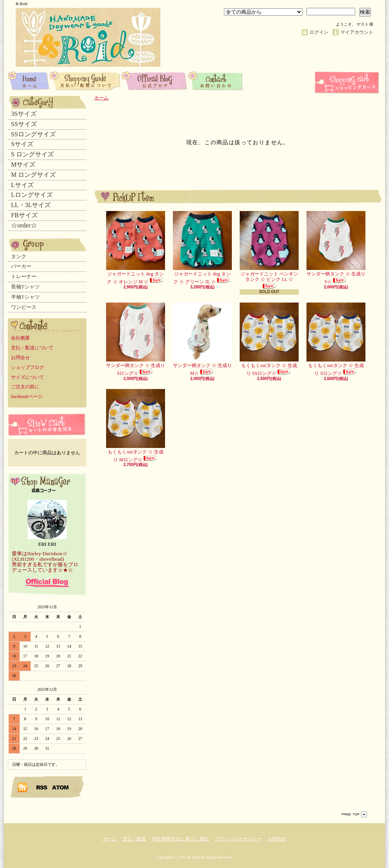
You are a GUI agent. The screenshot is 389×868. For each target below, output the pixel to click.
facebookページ (27, 396)
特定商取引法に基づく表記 (180, 839)
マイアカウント (357, 32)
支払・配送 (134, 839)
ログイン (319, 32)
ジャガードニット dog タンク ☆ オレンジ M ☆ (136, 248)
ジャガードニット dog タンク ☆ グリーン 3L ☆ (202, 248)
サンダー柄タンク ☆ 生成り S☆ (336, 248)
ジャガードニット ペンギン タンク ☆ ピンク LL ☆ (269, 250)
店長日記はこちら (47, 583)
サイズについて (28, 377)
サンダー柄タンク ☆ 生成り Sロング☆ (136, 339)
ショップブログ (155, 81)
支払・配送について (85, 81)
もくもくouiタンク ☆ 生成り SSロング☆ (269, 339)
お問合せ (216, 81)
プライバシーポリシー (238, 839)
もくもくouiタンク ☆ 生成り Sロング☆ (336, 339)
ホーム (29, 81)
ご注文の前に (25, 387)
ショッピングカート (348, 83)
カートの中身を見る (47, 425)
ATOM (61, 787)
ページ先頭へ (354, 814)
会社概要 (20, 338)
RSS (42, 787)
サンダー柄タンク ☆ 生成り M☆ (202, 339)
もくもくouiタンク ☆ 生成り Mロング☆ (136, 426)
